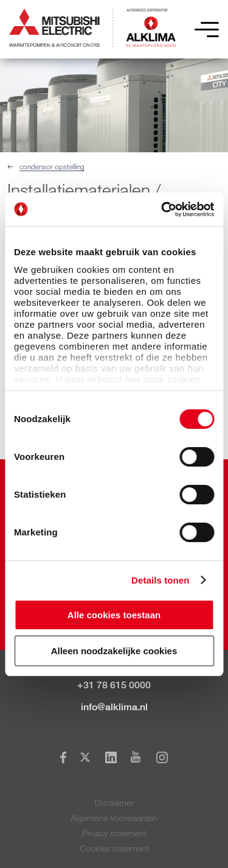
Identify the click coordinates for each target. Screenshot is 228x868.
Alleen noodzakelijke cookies (114, 651)
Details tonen (160, 580)
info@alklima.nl (114, 707)
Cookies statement (114, 848)
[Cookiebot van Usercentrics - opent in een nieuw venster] (162, 210)
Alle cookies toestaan (114, 615)
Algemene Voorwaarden (114, 818)
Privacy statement (114, 833)
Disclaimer (114, 803)
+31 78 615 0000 (114, 685)
